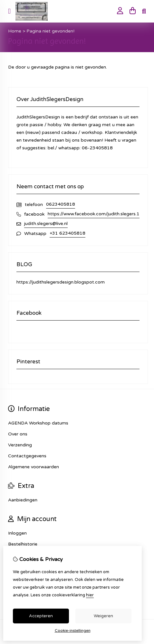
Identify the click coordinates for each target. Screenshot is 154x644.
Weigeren (103, 616)
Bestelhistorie (23, 544)
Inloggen (17, 533)
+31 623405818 (67, 233)
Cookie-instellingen (73, 630)
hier (90, 595)
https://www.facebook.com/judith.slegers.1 (94, 214)
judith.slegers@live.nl (46, 224)
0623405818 (61, 204)
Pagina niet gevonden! (50, 31)
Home (15, 31)
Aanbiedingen (23, 500)
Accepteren (41, 616)
